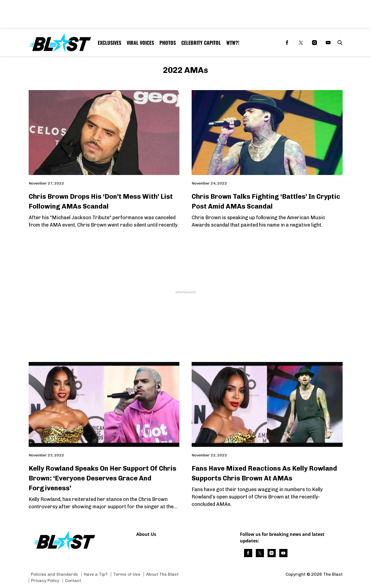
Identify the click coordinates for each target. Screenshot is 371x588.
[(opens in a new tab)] (287, 43)
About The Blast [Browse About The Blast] (162, 574)
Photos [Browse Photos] (168, 43)
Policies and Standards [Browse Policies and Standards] (54, 574)
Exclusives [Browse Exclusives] (109, 43)
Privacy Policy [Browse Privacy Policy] (45, 580)
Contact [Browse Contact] (73, 580)
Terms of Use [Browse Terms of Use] (127, 574)
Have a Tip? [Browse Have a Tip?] (96, 574)
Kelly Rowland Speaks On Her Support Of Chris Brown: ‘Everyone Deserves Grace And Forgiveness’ (103, 478)
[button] (339, 43)
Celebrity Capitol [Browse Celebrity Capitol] (201, 43)
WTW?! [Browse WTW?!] (233, 43)
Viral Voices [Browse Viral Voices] (140, 43)
